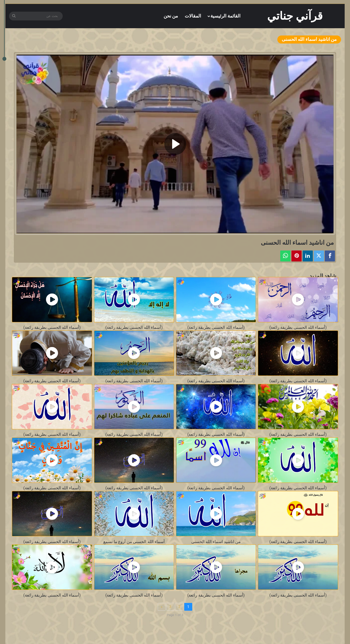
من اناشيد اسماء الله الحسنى (216, 542)
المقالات (193, 16)
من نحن (171, 16)
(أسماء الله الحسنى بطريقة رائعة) (298, 327)
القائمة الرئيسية (225, 16)
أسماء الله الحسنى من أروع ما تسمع (134, 542)
